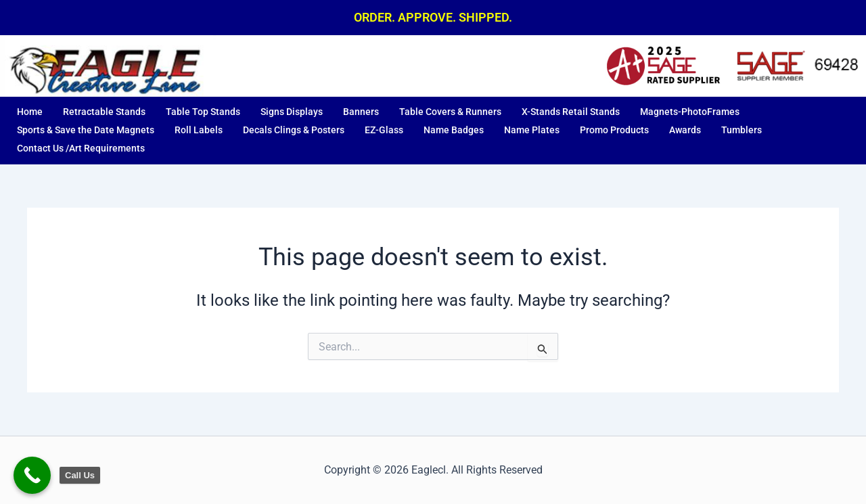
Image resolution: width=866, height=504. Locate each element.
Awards (685, 130)
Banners (361, 112)
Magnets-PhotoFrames (690, 112)
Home (30, 112)
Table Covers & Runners (450, 112)
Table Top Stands (203, 112)
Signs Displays (292, 112)
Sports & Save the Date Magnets (86, 130)
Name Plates (532, 130)
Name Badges (454, 130)
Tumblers (742, 130)
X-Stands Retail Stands (571, 112)
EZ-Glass (384, 130)
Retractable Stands (104, 112)
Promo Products (614, 130)
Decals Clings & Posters (294, 130)
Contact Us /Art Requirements (81, 148)
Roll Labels (199, 130)
